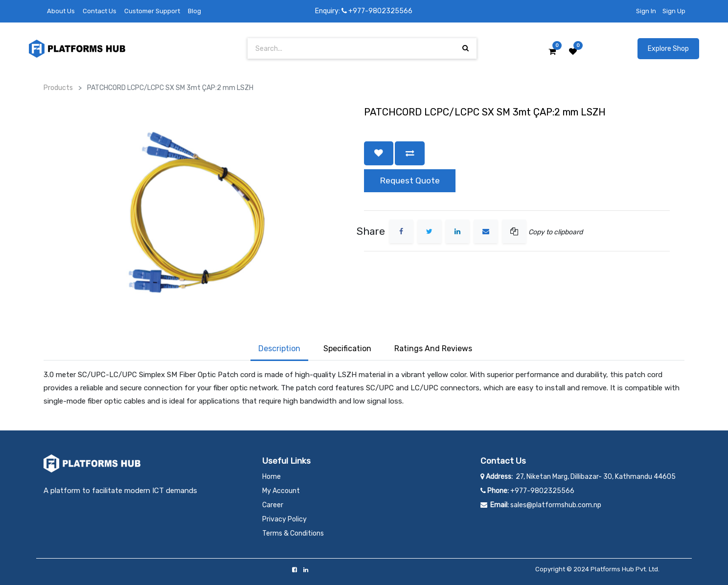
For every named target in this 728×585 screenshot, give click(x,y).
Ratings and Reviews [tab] (433, 349)
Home (272, 477)
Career (273, 505)
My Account (281, 491)
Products (58, 88)
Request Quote (410, 180)
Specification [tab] (347, 349)
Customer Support (152, 11)
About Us (61, 11)
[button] (379, 153)
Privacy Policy (284, 519)
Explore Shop (668, 49)
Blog (194, 11)
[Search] (466, 48)
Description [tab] (279, 349)
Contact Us (100, 11)
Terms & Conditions (293, 533)
